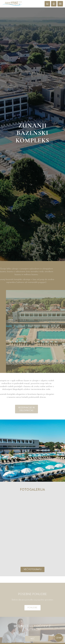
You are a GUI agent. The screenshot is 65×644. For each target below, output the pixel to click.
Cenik (59, 638)
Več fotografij (33, 417)
